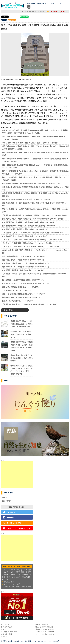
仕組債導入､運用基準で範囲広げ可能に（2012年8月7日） (24, 270)
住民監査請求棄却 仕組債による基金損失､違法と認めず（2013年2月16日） (32, 226)
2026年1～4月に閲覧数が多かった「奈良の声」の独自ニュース (22, 334)
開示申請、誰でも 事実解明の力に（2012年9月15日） (23, 260)
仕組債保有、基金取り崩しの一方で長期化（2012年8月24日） (26, 263)
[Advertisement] (17, 475)
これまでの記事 (7, 627)
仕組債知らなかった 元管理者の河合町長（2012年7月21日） (26, 283)
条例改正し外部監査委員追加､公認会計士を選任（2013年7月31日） (28, 199)
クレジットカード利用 (12, 584)
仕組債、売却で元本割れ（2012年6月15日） (19, 301)
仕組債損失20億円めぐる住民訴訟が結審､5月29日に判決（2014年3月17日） (31, 184)
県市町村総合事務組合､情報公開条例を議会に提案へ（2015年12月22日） (30, 143)
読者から (4, 636)
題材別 (5, 498)
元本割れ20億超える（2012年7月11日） (18, 290)
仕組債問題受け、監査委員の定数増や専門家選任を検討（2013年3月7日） (31, 222)
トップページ (6, 624)
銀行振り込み (9, 582)
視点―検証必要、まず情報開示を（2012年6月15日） (23, 297)
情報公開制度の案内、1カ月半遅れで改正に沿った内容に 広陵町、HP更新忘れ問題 (22, 324)
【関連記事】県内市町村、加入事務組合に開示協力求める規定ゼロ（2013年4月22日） (35, 215)
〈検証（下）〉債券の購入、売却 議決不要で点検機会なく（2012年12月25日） (33, 240)
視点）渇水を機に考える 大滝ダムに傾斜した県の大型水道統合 (22, 358)
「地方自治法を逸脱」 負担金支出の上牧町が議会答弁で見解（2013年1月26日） (34, 233)
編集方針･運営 (6, 634)
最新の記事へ (9, 310)
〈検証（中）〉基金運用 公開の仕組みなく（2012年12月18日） (27, 243)
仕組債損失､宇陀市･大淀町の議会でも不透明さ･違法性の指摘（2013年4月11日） (33, 219)
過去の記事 (6, 501)
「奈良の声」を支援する (58, 12)
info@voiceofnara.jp (49, 634)
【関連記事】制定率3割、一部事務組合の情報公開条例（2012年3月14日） (31, 304)
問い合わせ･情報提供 (9, 632)
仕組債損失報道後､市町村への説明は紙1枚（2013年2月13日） (26, 229)
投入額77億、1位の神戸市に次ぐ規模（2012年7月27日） (24, 280)
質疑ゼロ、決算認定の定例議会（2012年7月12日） (22, 287)
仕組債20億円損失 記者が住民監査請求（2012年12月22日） (26, 236)
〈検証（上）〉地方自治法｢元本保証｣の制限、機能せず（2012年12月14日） (32, 247)
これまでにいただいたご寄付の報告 (17, 587)
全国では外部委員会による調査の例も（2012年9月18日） (24, 256)
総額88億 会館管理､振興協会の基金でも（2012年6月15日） (25, 294)
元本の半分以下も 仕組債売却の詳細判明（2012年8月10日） (26, 267)
